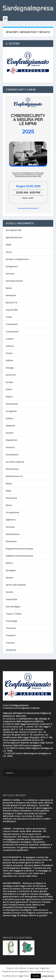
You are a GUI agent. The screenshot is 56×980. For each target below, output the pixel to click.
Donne (9, 353)
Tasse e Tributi (14, 614)
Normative (11, 498)
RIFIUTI (9, 563)
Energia (10, 368)
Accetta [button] (36, 976)
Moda (9, 484)
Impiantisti (12, 440)
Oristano (10, 527)
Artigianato (12, 266)
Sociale (9, 592)
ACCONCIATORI (14, 230)
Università (11, 650)
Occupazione (12, 512)
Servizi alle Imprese (16, 585)
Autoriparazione (14, 281)
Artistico (10, 274)
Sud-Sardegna (13, 607)
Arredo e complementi (17, 259)
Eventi (9, 389)
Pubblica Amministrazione (19, 556)
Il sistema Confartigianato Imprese (21, 708)
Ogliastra (11, 520)
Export (9, 397)
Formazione (12, 404)
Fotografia (11, 411)
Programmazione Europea (19, 549)
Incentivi (10, 447)
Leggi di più (48, 976)
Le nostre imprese (15, 462)
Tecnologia (12, 621)
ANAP (8, 245)
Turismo (10, 643)
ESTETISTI (11, 375)
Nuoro (9, 505)
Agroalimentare (14, 237)
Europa (9, 382)
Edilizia (9, 360)
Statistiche (11, 599)
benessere (11, 295)
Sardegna (11, 570)
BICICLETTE (12, 303)
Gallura (10, 418)
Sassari (9, 578)
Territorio (11, 628)
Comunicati (12, 324)
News (8, 491)
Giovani (10, 433)
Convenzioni (12, 332)
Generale (10, 426)
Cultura (10, 346)
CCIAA (9, 317)
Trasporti (11, 635)
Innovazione (12, 455)
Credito (10, 339)
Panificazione (13, 534)
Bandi (9, 288)
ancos (9, 252)
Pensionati (11, 541)
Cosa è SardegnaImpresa (16, 705)
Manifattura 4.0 (14, 476)
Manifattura (12, 469)
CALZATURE (12, 310)
